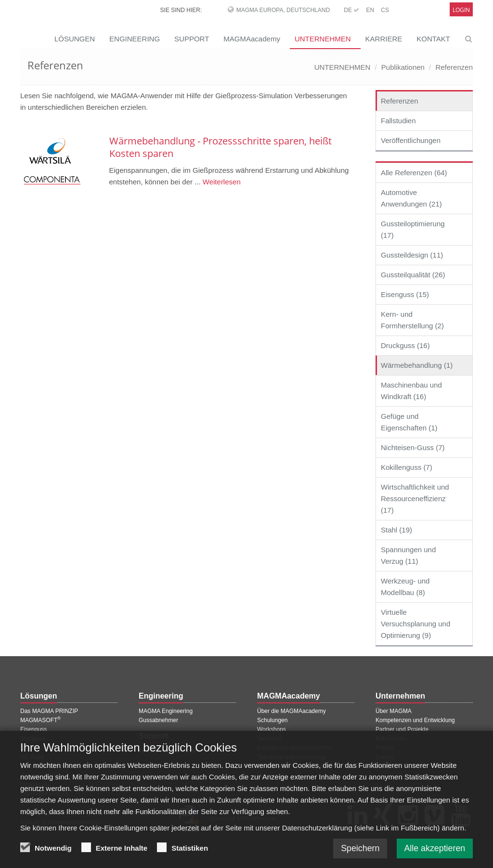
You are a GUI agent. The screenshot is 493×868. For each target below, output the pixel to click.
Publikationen (403, 67)
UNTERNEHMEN (323, 39)
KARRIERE (384, 39)
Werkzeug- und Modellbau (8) (405, 587)
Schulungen (272, 720)
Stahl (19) (396, 530)
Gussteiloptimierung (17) (413, 229)
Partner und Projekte (402, 729)
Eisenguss (33, 729)
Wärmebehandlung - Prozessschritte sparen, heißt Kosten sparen (221, 147)
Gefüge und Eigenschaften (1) (409, 422)
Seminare (269, 738)
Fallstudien (398, 121)
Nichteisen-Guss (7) (413, 447)
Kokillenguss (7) (407, 467)
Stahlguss (33, 738)
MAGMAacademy (252, 39)
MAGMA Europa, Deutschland (283, 10)
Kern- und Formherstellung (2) (412, 320)
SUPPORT (192, 39)
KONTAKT (433, 39)
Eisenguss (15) (405, 294)
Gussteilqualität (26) (413, 275)
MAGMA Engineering (166, 711)
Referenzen (454, 67)
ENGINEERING (135, 39)
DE (351, 10)
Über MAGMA (394, 711)
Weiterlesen (221, 182)
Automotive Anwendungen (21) (411, 198)
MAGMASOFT (40, 720)
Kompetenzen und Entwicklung (415, 720)
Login (461, 10)
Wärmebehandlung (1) (417, 365)
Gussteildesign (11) (412, 255)
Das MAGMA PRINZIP (49, 711)
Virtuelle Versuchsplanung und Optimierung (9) (415, 624)
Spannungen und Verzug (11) (408, 555)
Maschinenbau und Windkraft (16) (411, 391)
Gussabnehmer (158, 720)
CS (385, 10)
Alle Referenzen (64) (414, 173)
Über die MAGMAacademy (292, 711)
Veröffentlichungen (411, 140)
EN (370, 10)
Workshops (272, 729)
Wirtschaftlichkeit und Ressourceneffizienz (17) (415, 499)
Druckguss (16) (405, 345)
